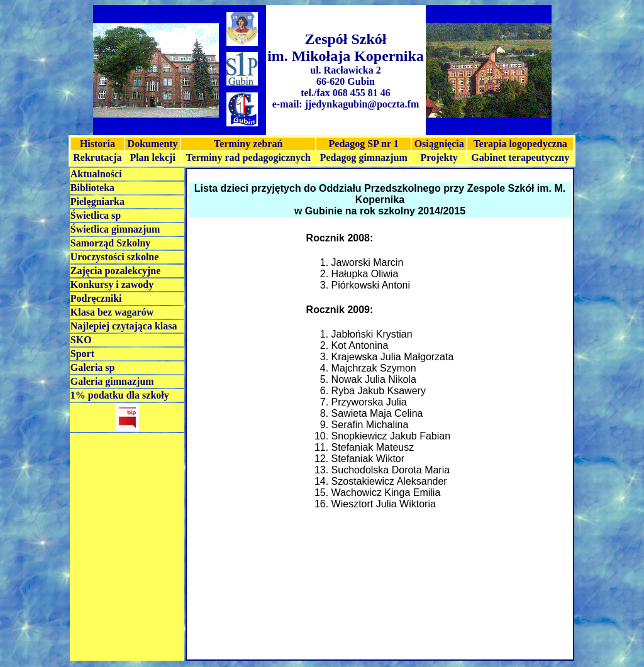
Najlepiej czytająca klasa (124, 326)
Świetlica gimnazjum (115, 229)
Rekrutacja (97, 157)
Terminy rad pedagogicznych (248, 157)
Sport (82, 354)
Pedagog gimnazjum (364, 157)
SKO (81, 340)
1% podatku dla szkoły (120, 395)
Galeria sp (93, 367)
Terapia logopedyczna (520, 144)
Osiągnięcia (439, 144)
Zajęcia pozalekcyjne (116, 271)
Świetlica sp (96, 215)
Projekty (439, 157)
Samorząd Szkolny (111, 243)
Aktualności (96, 174)
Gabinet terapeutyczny (520, 157)
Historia (97, 144)
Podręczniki (96, 298)
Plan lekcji (152, 157)
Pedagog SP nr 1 (364, 144)
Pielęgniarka (97, 201)
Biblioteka (92, 188)
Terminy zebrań (248, 144)
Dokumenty (153, 144)
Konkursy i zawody (112, 284)
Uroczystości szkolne (115, 257)
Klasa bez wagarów (112, 312)
